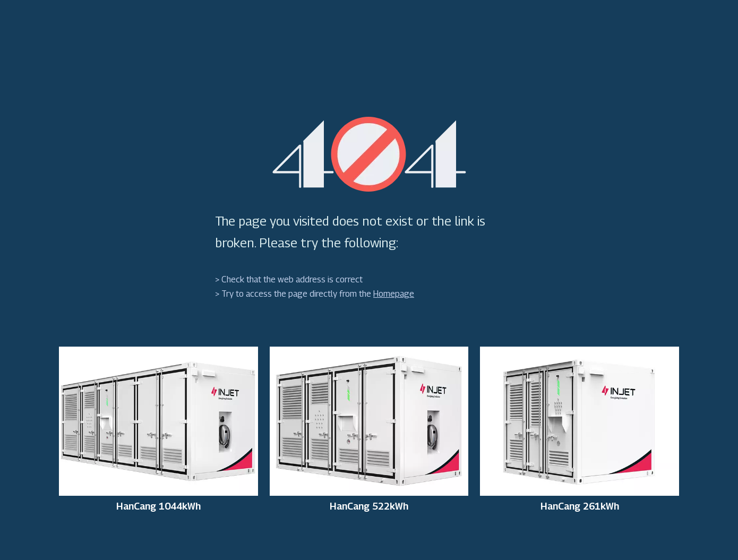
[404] (369, 154)
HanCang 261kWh (580, 506)
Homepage (394, 294)
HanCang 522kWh (369, 506)
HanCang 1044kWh (158, 506)
